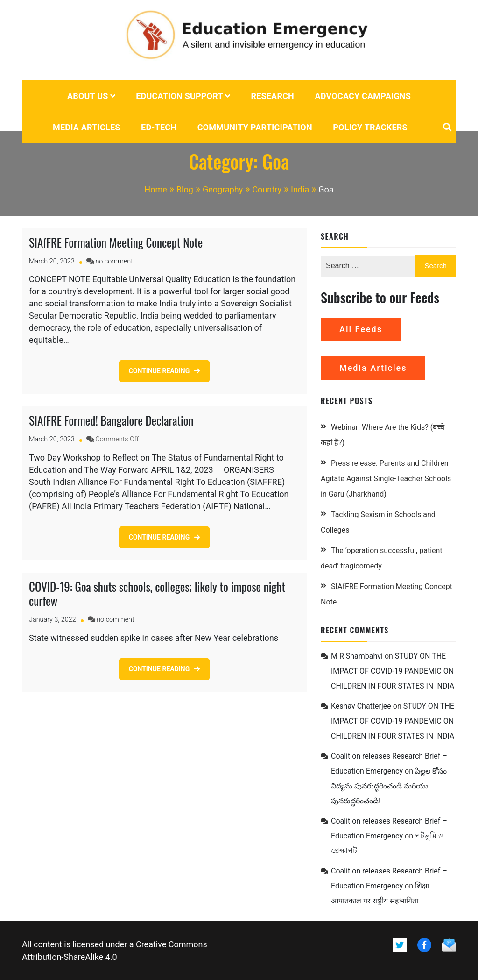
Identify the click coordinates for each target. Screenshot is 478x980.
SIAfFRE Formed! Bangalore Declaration (111, 420)
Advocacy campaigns (363, 96)
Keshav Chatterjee (361, 706)
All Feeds (361, 329)
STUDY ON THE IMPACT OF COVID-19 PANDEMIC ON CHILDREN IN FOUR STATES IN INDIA (393, 671)
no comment (114, 261)
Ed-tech (159, 127)
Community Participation (255, 127)
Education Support (179, 96)
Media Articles (87, 127)
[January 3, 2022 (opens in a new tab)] (53, 620)
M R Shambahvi (357, 656)
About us (88, 96)
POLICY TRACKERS (370, 127)
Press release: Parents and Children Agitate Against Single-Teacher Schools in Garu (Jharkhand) (386, 479)
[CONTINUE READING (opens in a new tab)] (165, 669)
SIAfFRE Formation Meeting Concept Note (116, 242)
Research (272, 96)
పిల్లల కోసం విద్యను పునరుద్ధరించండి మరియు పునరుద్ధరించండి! (389, 786)
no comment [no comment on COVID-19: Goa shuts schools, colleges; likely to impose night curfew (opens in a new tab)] (115, 620)
